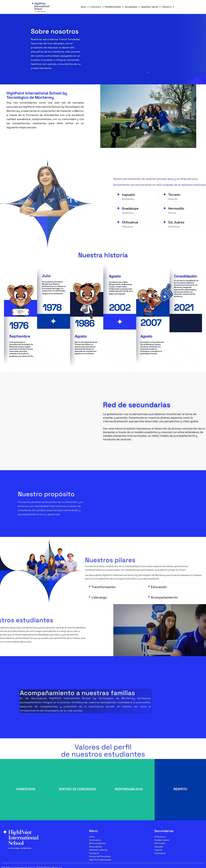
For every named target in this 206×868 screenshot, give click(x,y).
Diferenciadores (114, 7)
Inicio (85, 7)
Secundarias (132, 7)
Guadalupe (130, 208)
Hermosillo (176, 208)
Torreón (174, 195)
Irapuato (128, 195)
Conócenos (97, 7)
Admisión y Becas (151, 7)
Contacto (168, 7)
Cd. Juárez (176, 222)
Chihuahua (130, 222)
